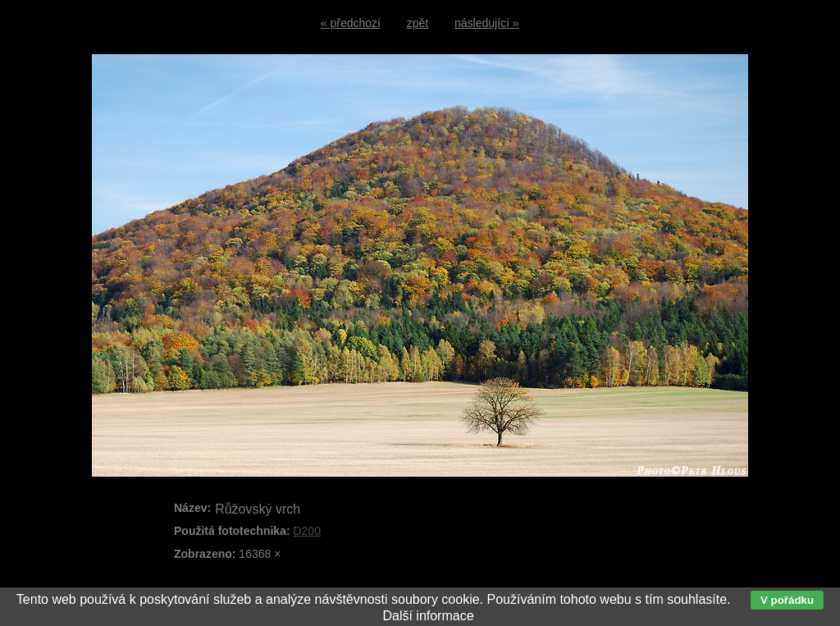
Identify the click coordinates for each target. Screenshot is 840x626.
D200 (306, 531)
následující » (487, 23)
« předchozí (351, 23)
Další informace (428, 616)
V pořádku (787, 600)
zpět (418, 23)
